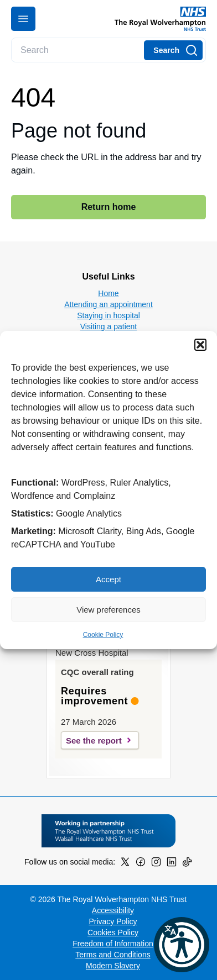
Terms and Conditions (113, 955)
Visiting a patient (108, 326)
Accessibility (113, 910)
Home (108, 293)
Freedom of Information (113, 944)
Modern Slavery (113, 966)
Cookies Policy (113, 932)
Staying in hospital (108, 315)
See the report (94, 741)
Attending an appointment (108, 304)
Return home (109, 207)
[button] (200, 345)
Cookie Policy (103, 635)
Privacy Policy (113, 921)
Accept (108, 579)
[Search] (173, 50)
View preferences (108, 610)
